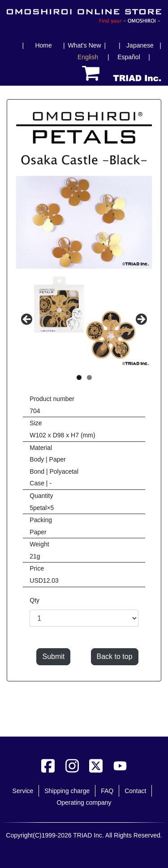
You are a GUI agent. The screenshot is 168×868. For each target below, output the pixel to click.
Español (129, 57)
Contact (135, 791)
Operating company (84, 803)
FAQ (107, 791)
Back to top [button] (115, 656)
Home (43, 45)
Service (23, 791)
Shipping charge (67, 791)
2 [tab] (89, 377)
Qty (34, 600)
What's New (84, 45)
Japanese (140, 45)
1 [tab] (79, 377)
